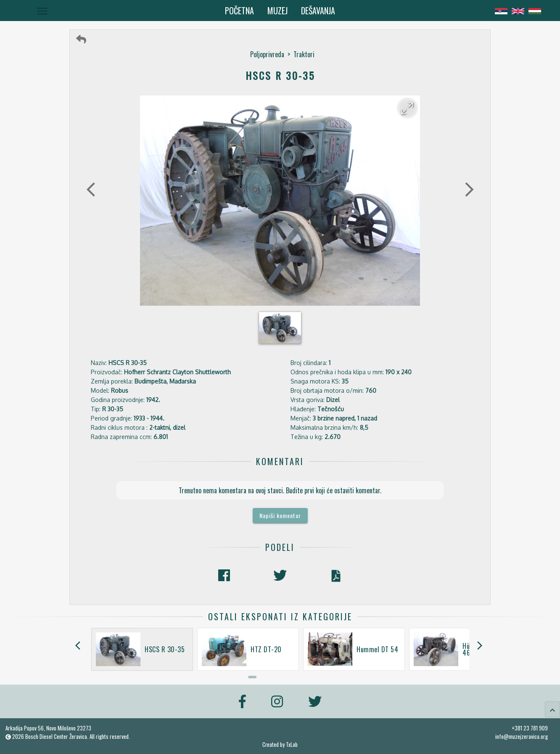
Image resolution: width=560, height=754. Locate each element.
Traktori (304, 54)
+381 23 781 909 (530, 728)
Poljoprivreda (267, 54)
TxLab (292, 745)
